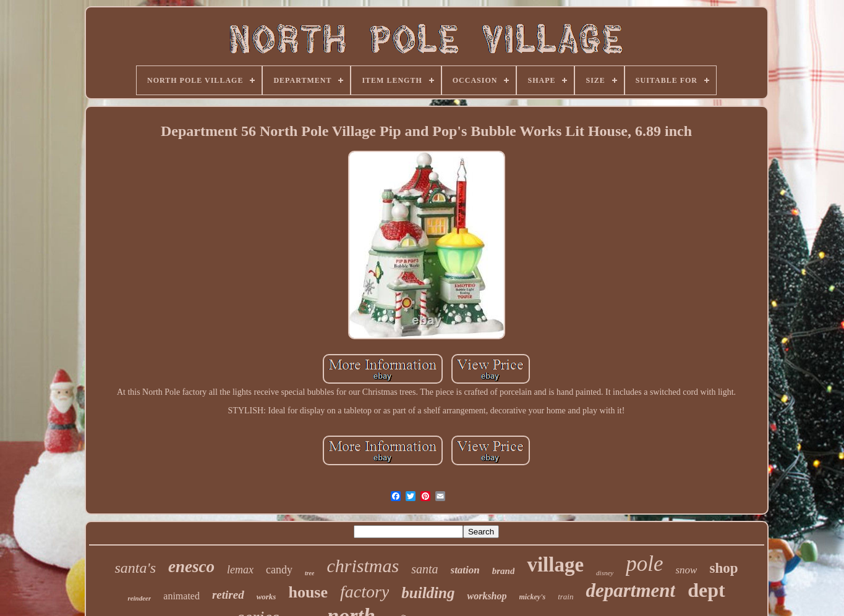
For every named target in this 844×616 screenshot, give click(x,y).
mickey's (533, 597)
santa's (135, 568)
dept (706, 590)
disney (605, 573)
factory (364, 592)
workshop (487, 596)
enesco (191, 567)
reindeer (139, 598)
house (308, 592)
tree (310, 573)
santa (424, 569)
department (630, 590)
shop (723, 568)
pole (644, 564)
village (555, 565)
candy (279, 570)
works (266, 597)
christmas (363, 566)
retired (228, 595)
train (565, 597)
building (428, 593)
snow (686, 570)
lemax (240, 570)
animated (181, 596)
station (465, 570)
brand (504, 571)
